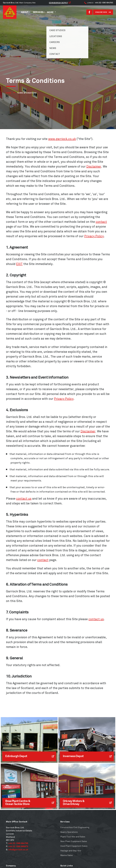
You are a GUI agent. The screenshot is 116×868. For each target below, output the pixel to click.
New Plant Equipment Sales (74, 841)
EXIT (19, 264)
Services (38, 12)
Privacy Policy (94, 236)
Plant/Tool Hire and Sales (73, 837)
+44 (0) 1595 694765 (99, 3)
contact (101, 222)
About (25, 12)
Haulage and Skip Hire (71, 851)
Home (9, 93)
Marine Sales (67, 855)
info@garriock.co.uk (18, 849)
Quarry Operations (69, 832)
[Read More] (29, 740)
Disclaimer (94, 167)
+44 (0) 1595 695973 (18, 846)
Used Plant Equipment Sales (74, 846)
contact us (24, 499)
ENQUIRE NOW (103, 12)
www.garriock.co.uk (62, 139)
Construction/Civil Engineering (75, 827)
